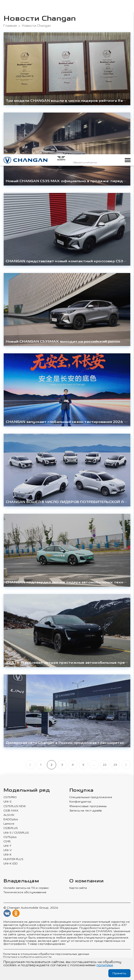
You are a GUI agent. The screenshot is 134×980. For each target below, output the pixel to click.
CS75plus (10, 837)
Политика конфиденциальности (27, 957)
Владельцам (21, 881)
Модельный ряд (27, 790)
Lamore (9, 824)
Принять (119, 973)
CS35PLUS (11, 828)
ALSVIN (9, 815)
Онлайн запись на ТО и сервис (26, 888)
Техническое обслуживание (24, 893)
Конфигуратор (80, 802)
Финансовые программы (88, 806)
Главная (10, 26)
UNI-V (8, 850)
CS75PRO (10, 797)
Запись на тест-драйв (85, 811)
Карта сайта (78, 888)
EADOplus (11, 820)
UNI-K (8, 855)
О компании (86, 881)
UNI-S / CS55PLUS (16, 833)
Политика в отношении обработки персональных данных (46, 954)
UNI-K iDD (11, 864)
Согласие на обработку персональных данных (91, 957)
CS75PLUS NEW (15, 806)
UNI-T (7, 846)
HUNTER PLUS (13, 859)
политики (105, 965)
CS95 (7, 842)
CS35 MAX (11, 811)
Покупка (81, 790)
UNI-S (8, 802)
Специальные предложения (90, 797)
